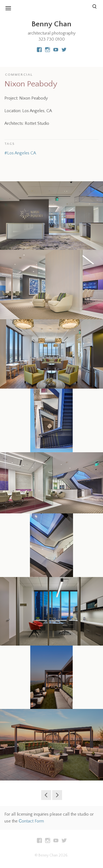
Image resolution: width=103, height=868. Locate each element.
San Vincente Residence (57, 795)
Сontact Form (31, 821)
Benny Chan (51, 24)
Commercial (19, 75)
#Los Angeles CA (20, 153)
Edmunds (46, 795)
